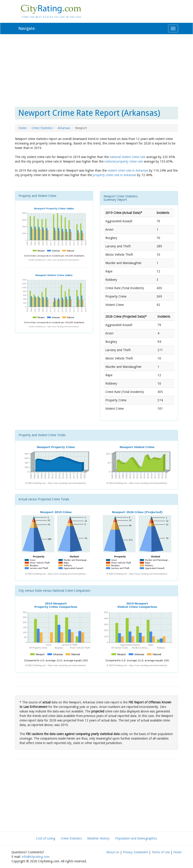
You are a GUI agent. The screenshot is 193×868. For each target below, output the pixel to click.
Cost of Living (46, 838)
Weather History (98, 838)
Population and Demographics (136, 838)
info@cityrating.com (36, 857)
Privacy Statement (135, 852)
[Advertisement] (96, 71)
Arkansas (64, 128)
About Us (113, 852)
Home (22, 128)
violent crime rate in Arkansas (128, 170)
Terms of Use (161, 852)
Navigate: (27, 28)
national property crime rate (124, 161)
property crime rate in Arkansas (115, 175)
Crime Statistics (42, 128)
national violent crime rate (128, 157)
